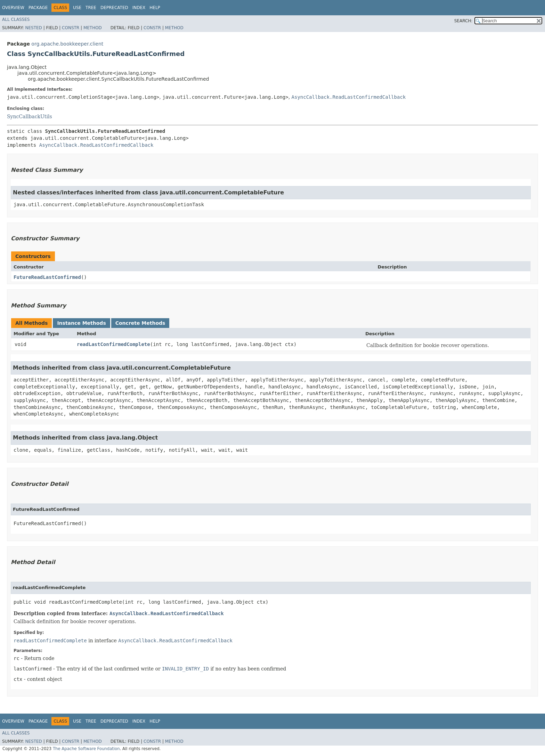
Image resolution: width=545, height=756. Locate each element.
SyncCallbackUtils (30, 116)
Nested (33, 28)
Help (155, 8)
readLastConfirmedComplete (113, 344)
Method (93, 28)
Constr (71, 28)
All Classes (16, 19)
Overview (13, 8)
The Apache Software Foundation (86, 749)
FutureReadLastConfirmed (47, 277)
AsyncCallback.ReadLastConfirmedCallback (349, 97)
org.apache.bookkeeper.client (67, 44)
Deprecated (114, 8)
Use (77, 8)
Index (139, 8)
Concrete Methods (140, 323)
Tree (91, 8)
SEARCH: (463, 21)
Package (38, 8)
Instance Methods (81, 323)
